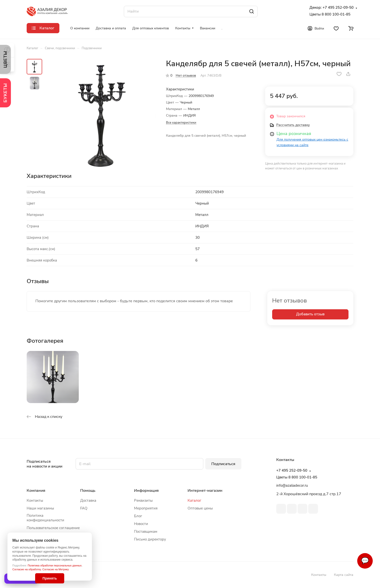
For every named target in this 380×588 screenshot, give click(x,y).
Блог (138, 516)
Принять (50, 578)
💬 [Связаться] (365, 561)
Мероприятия (146, 508)
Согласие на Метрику (56, 569)
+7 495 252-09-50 (338, 8)
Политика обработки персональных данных (55, 565)
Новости (141, 524)
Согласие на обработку (27, 569)
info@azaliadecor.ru (292, 485)
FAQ (84, 508)
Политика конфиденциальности (45, 518)
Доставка (88, 501)
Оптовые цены (200, 508)
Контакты (35, 501)
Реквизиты (143, 501)
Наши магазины (40, 508)
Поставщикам (146, 532)
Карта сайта (344, 575)
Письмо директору (150, 539)
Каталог (194, 501)
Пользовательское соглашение (53, 528)
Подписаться (223, 464)
